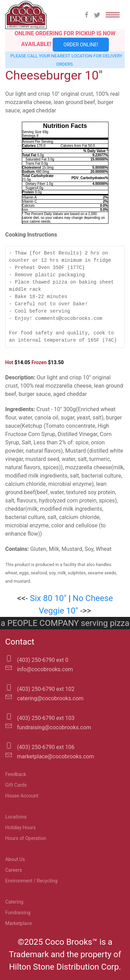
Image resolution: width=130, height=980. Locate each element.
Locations (16, 817)
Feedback (16, 774)
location (82, 56)
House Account (22, 796)
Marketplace (19, 923)
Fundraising (18, 913)
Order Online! (81, 45)
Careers (14, 870)
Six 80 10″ (48, 598)
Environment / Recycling (31, 881)
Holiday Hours (20, 828)
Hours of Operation (26, 838)
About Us (15, 859)
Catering (14, 902)
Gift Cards (16, 785)
